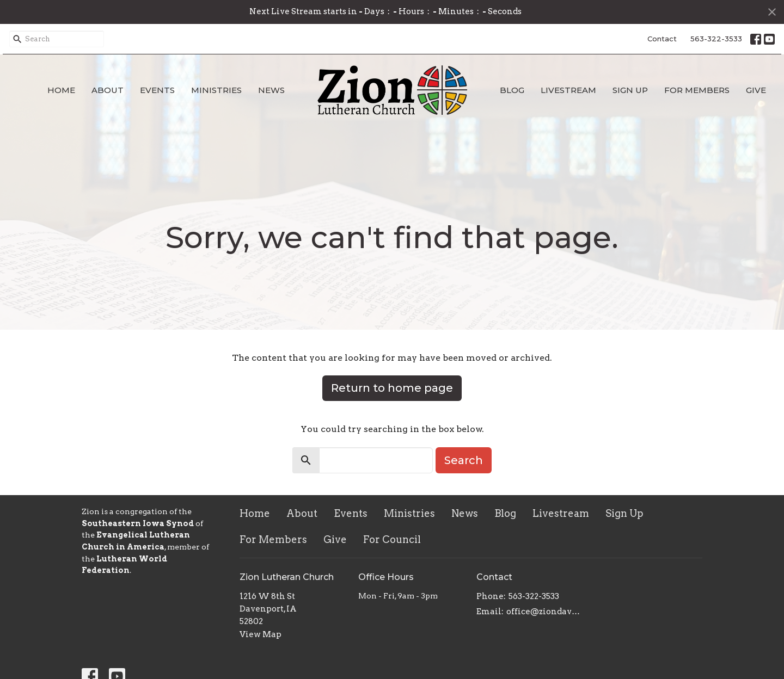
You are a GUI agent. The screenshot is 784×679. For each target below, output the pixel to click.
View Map (261, 634)
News (271, 90)
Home (61, 90)
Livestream (568, 90)
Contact (662, 39)
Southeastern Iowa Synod (138, 523)
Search (464, 460)
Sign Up (630, 90)
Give (756, 90)
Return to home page (392, 388)
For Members (697, 90)
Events (157, 90)
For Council (392, 539)
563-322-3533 (716, 39)
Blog (512, 90)
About (108, 90)
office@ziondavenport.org (545, 612)
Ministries (216, 90)
